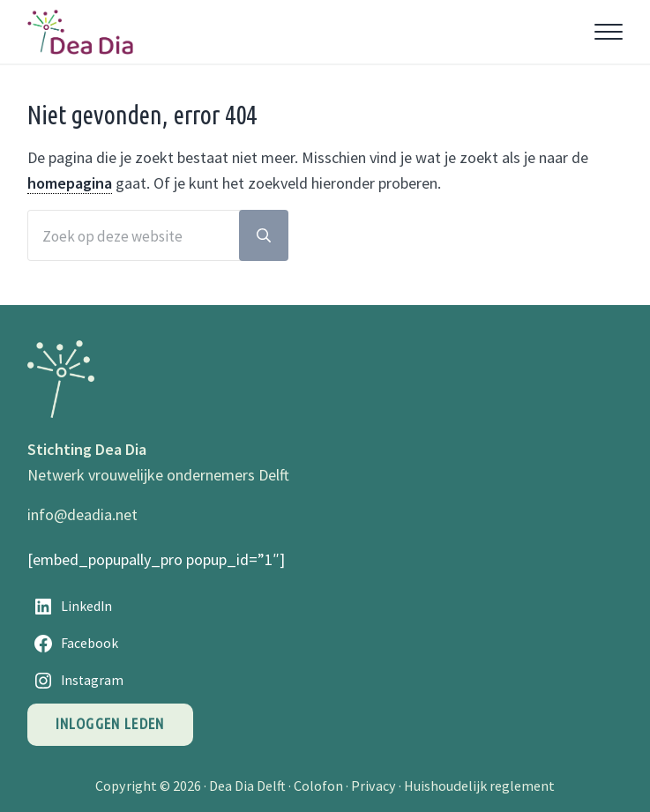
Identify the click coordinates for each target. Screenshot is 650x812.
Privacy (374, 786)
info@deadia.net (82, 514)
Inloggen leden (110, 723)
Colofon (318, 786)
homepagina (70, 183)
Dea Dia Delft (247, 786)
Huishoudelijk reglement (479, 786)
